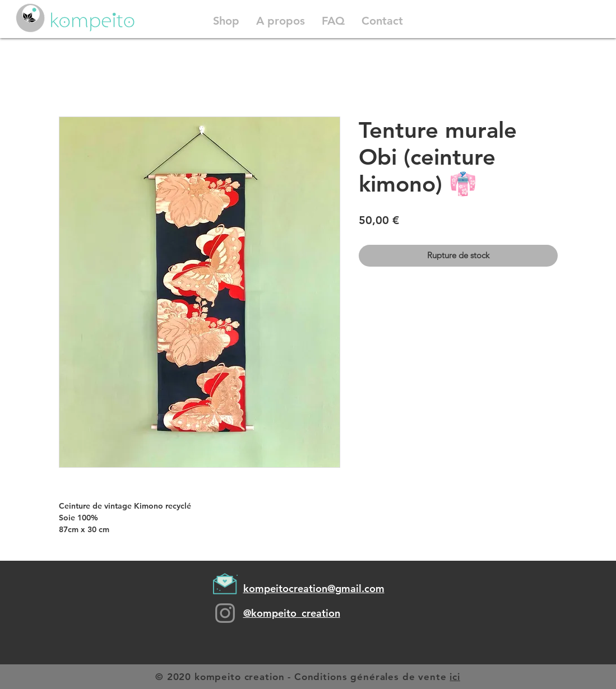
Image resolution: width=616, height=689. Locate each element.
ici (455, 677)
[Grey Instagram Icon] (225, 613)
